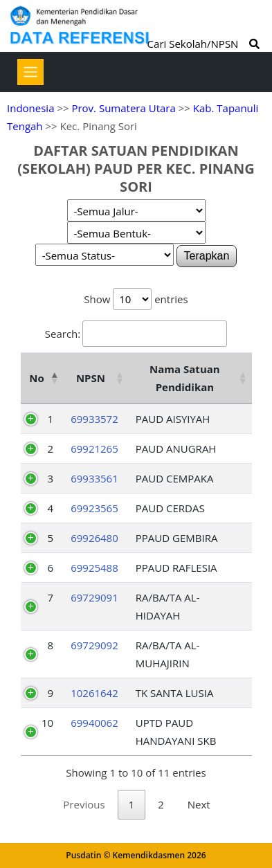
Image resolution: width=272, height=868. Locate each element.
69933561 (94, 478)
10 (47, 723)
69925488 (94, 568)
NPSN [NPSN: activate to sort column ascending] (91, 378)
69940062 (94, 723)
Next (199, 804)
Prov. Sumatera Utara (123, 108)
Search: (136, 334)
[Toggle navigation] (30, 72)
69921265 (94, 449)
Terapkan (207, 256)
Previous (84, 804)
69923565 (94, 508)
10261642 (94, 693)
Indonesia (30, 108)
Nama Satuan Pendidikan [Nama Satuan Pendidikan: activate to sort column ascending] (185, 378)
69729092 (94, 645)
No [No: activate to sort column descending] (36, 378)
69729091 (94, 597)
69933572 (94, 419)
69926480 (94, 538)
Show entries (136, 299)
